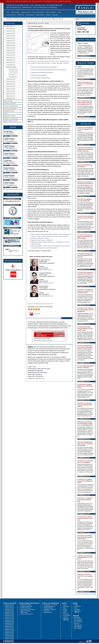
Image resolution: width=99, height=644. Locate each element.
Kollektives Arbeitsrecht (50, 609)
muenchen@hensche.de (12, 171)
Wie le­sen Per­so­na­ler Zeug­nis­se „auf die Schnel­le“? (45, 67)
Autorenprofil (35, 314)
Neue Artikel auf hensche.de (28, 609)
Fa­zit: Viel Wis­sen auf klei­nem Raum (41, 78)
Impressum (77, 609)
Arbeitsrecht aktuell (15, 12)
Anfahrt (6, 136)
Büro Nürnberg (78, 627)
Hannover (28, 19)
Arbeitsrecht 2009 (11, 79)
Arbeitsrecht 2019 (11, 45)
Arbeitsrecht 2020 (11, 43)
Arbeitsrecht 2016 (11, 53)
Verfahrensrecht (48, 612)
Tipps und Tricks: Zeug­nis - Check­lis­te (42, 240)
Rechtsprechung (13, 70)
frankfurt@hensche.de (12, 141)
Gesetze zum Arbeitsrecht (38, 12)
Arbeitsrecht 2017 (11, 50)
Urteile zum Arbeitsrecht (51, 12)
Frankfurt (14, 19)
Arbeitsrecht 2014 (11, 58)
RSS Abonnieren (67, 318)
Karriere (65, 609)
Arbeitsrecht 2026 (11, 29)
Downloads (66, 606)
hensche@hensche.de (46, 270)
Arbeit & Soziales (13, 72)
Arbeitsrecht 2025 (11, 31)
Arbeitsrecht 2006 (11, 86)
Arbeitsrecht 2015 (11, 55)
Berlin (8, 19)
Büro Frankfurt (78, 619)
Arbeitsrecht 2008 (11, 82)
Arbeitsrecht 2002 (11, 96)
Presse (60, 12)
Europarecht (12, 74)
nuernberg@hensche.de (12, 178)
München (39, 19)
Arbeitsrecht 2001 (11, 98)
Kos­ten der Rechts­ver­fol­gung (39, 75)
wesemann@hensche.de (46, 296)
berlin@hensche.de (11, 134)
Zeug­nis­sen (44, 86)
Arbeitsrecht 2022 (11, 38)
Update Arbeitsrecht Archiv (11, 121)
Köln (34, 19)
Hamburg (21, 19)
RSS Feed (66, 614)
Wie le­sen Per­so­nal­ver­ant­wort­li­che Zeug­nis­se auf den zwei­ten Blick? (49, 70)
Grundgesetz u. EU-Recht (50, 605)
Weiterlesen (82, 79)
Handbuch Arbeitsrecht (26, 12)
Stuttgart (53, 19)
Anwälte (59, 19)
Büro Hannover (78, 622)
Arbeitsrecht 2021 (11, 41)
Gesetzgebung (13, 77)
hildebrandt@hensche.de (46, 283)
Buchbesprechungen (26, 605)
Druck (65, 608)
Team (76, 608)
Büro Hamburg (78, 620)
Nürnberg (46, 19)
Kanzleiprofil (55, 15)
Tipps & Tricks (21, 15)
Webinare (49, 15)
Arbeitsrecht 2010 (11, 67)
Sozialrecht (47, 611)
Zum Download (83, 56)
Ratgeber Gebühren (40, 15)
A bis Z (65, 605)
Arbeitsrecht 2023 (11, 36)
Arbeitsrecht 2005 (11, 89)
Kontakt (65, 611)
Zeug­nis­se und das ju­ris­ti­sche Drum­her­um (42, 72)
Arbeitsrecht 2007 (11, 84)
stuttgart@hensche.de (12, 185)
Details (11, 136)
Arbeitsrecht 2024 (11, 33)
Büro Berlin (77, 617)
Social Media (67, 616)
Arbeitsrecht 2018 (11, 48)
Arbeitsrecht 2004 (11, 91)
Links (65, 612)
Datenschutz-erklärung (78, 612)
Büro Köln (77, 623)
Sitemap (65, 617)
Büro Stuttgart (78, 628)
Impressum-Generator (11, 15)
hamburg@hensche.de (12, 149)
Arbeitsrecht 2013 (11, 60)
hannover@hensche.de (12, 156)
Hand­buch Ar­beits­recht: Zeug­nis (40, 238)
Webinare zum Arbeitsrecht (11, 119)
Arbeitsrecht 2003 (11, 94)
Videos (6, 113)
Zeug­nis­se (32, 124)
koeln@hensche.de (11, 163)
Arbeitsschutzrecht (49, 608)
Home (8, 12)
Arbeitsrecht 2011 (11, 65)
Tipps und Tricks (8, 101)
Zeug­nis (54, 39)
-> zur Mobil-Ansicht (10, 23)
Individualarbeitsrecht (49, 606)
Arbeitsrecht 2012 (11, 62)
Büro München (78, 625)
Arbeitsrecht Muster (30, 15)
